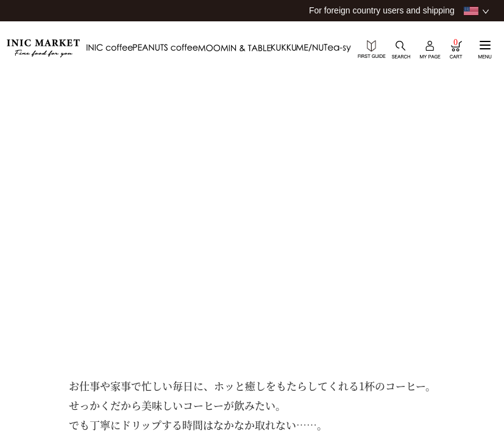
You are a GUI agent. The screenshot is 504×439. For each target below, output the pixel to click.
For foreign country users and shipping (382, 10)
